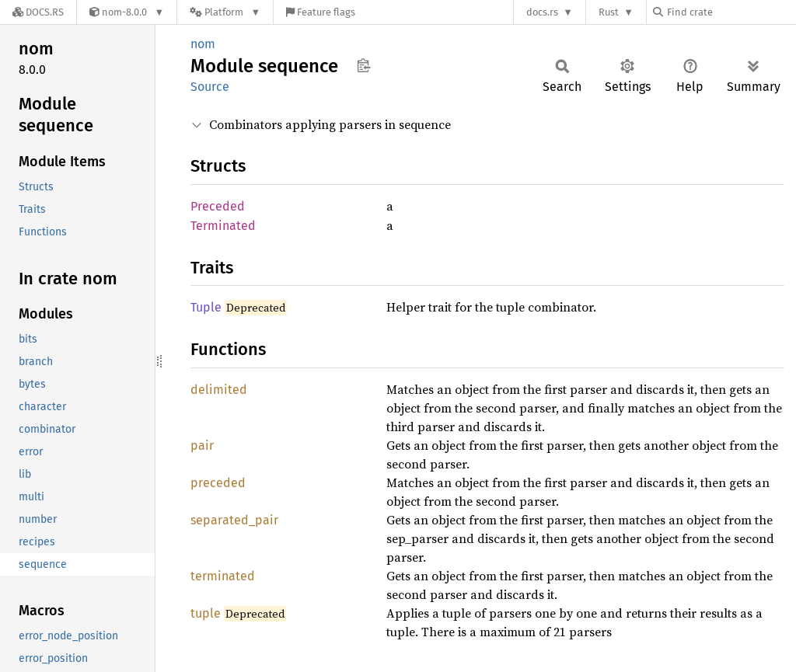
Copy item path (363, 65)
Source (210, 87)
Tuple (206, 307)
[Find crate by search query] (731, 12)
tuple (206, 613)
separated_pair (234, 520)
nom (203, 44)
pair (202, 446)
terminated (223, 576)
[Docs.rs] (38, 12)
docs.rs (542, 12)
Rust (609, 12)
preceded (218, 483)
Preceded (218, 206)
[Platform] (225, 12)
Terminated (223, 226)
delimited (219, 390)
